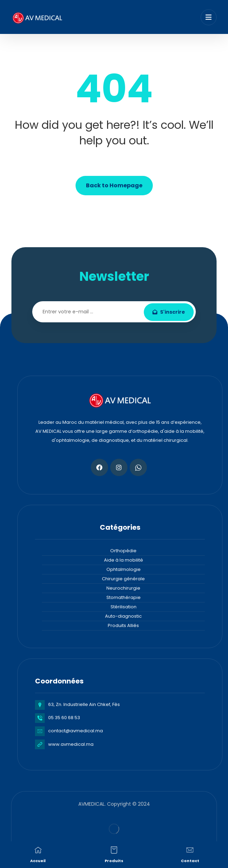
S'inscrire (169, 312)
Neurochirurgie (123, 588)
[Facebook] (99, 467)
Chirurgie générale (123, 579)
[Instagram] (119, 467)
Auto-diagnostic (123, 616)
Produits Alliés (123, 625)
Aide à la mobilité (124, 560)
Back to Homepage (114, 185)
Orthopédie (123, 551)
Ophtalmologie (124, 569)
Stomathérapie (124, 597)
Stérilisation (124, 607)
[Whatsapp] (138, 467)
